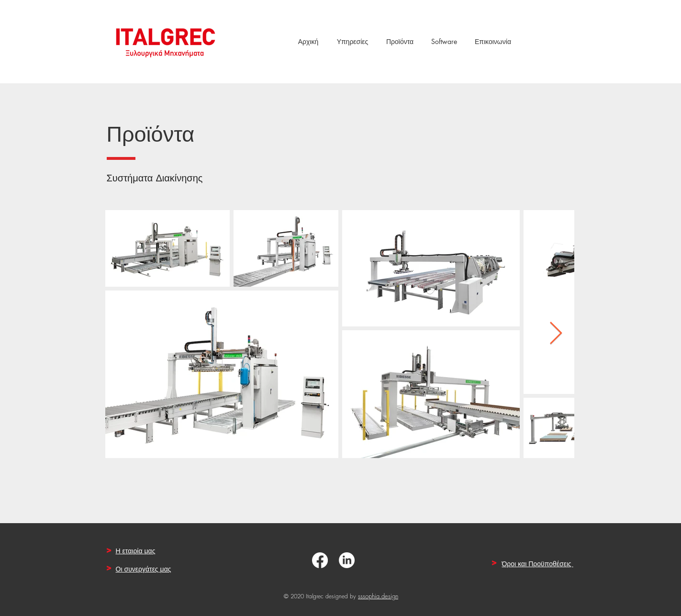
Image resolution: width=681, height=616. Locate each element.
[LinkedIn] (347, 560)
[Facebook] (320, 560)
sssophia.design (378, 596)
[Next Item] (556, 334)
